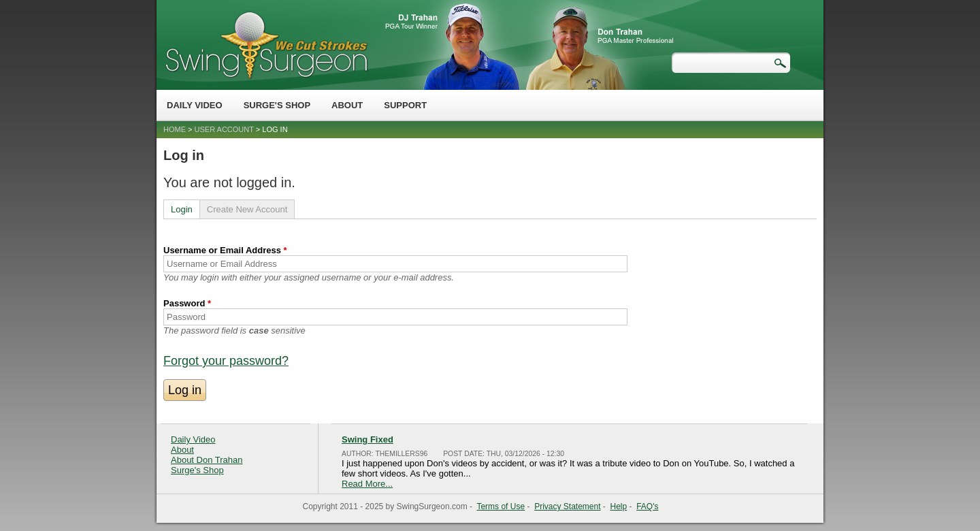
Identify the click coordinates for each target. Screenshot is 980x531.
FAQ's (647, 506)
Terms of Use (501, 506)
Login (182, 209)
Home (175, 129)
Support (405, 105)
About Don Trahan (207, 460)
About (347, 105)
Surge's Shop (277, 105)
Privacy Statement (567, 506)
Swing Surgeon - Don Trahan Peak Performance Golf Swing (266, 45)
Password (187, 303)
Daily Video (195, 105)
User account (224, 129)
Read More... (367, 484)
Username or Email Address (225, 250)
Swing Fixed (367, 439)
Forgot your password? (226, 361)
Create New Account (247, 209)
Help (619, 506)
